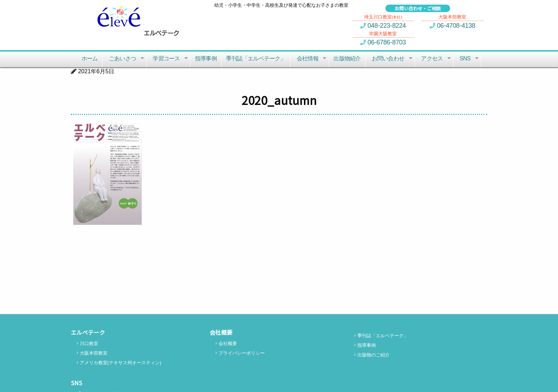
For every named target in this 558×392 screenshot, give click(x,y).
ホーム (90, 59)
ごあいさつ (127, 59)
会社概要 (226, 343)
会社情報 (312, 59)
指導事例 (206, 59)
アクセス (437, 59)
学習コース (171, 59)
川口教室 (87, 343)
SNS (470, 59)
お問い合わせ (393, 59)
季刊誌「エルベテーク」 (256, 59)
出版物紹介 (347, 59)
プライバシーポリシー (240, 353)
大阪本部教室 (92, 353)
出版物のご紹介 (372, 355)
